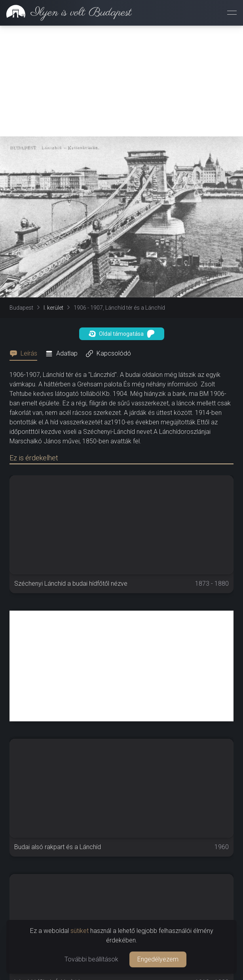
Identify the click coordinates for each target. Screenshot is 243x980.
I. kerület (53, 308)
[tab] (26, 354)
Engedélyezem (158, 959)
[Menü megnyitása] (232, 13)
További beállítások (91, 959)
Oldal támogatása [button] (122, 334)
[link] (66, 13)
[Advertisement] (121, 81)
